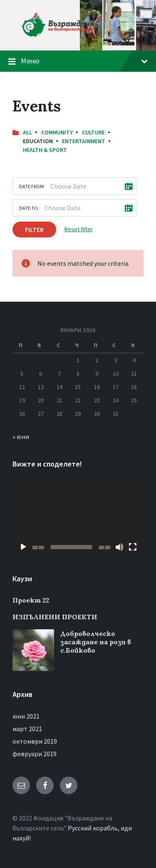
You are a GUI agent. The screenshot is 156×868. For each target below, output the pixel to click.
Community (57, 132)
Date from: (32, 186)
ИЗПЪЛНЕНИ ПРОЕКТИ (55, 617)
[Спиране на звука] (119, 547)
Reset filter (79, 229)
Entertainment (84, 141)
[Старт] (23, 547)
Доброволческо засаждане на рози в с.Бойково (96, 642)
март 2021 (27, 729)
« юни (21, 437)
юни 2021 (26, 716)
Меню (84, 61)
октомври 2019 (35, 741)
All (27, 132)
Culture (93, 132)
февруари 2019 (35, 754)
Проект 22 (31, 600)
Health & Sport (45, 150)
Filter (34, 230)
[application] (78, 518)
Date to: (29, 208)
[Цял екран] (133, 547)
